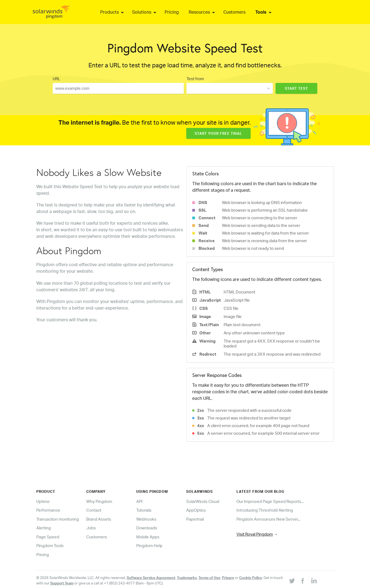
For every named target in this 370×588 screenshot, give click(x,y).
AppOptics (196, 510)
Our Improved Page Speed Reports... (270, 501)
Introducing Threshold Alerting (265, 510)
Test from (195, 79)
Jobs (91, 528)
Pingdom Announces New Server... (268, 519)
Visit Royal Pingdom (255, 534)
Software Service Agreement (151, 578)
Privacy (228, 578)
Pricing (43, 555)
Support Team (62, 583)
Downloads (147, 528)
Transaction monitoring (58, 519)
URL (56, 79)
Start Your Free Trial (218, 133)
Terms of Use (209, 578)
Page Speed (48, 537)
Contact (94, 510)
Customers (97, 537)
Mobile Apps (148, 537)
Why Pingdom (99, 501)
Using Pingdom (152, 491)
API (139, 501)
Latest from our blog (260, 491)
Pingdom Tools (50, 546)
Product (46, 491)
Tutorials (144, 510)
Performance (48, 510)
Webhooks (146, 519)
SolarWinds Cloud (203, 501)
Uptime (43, 501)
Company (96, 491)
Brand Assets (99, 519)
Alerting (44, 528)
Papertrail (195, 519)
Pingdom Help (149, 546)
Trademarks (187, 578)
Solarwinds (199, 491)
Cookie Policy (251, 578)
